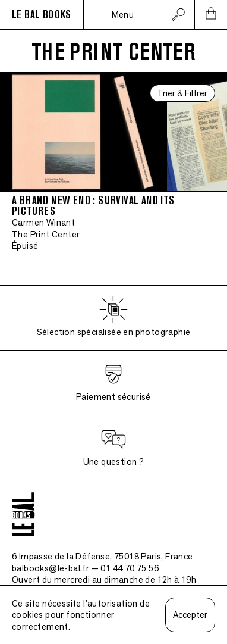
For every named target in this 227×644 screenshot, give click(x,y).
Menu (123, 15)
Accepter (190, 615)
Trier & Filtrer (182, 93)
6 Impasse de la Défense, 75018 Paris (103, 556)
